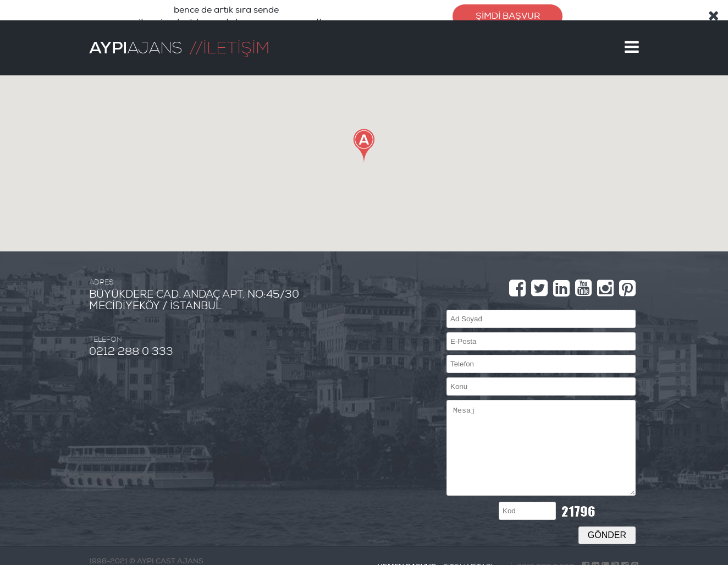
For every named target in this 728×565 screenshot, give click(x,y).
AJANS (136, 35)
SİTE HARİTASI (468, 553)
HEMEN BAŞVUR (406, 553)
